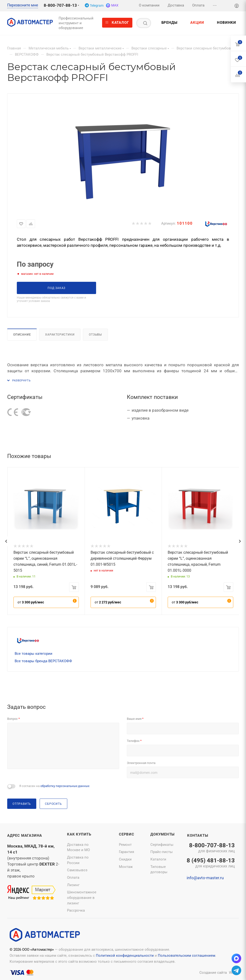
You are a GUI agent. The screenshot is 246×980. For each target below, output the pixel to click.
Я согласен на (54, 786)
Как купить (79, 834)
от (31, 602)
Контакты (198, 836)
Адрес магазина (25, 836)
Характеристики (60, 334)
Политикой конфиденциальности (125, 956)
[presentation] (6, 541)
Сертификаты (162, 845)
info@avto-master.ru (205, 878)
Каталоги (158, 859)
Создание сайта (213, 973)
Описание (22, 334)
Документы (163, 834)
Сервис (127, 834)
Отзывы (95, 334)
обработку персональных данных (65, 786)
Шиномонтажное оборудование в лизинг (82, 898)
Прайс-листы (162, 852)
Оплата (73, 878)
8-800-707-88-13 (60, 5)
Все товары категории (34, 654)
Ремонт (125, 845)
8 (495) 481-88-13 (211, 863)
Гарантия (126, 852)
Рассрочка (76, 910)
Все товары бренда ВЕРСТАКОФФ (43, 661)
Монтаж (126, 867)
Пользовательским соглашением (187, 956)
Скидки (125, 859)
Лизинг (73, 885)
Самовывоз (77, 870)
